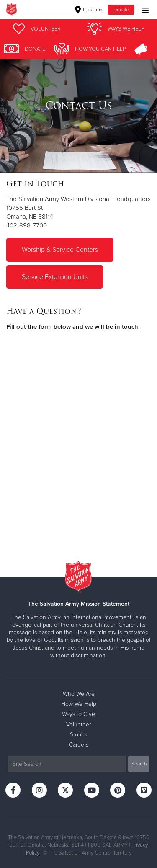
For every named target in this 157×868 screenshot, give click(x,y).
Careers (79, 745)
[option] (78, 106)
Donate (121, 10)
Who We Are (79, 694)
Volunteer (78, 725)
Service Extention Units (55, 277)
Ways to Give (78, 714)
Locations (89, 10)
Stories (78, 735)
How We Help (79, 704)
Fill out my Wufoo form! (78, 440)
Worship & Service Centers (60, 250)
